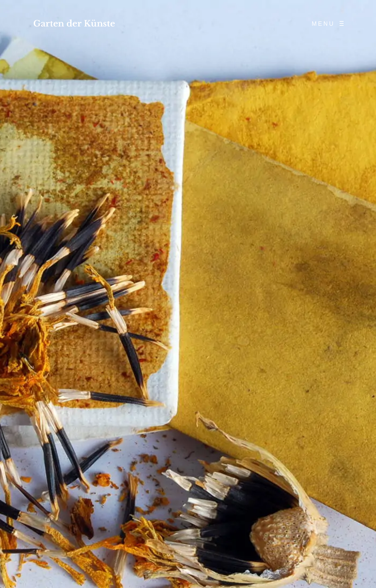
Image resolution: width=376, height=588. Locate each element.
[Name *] (326, 540)
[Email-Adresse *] (326, 558)
